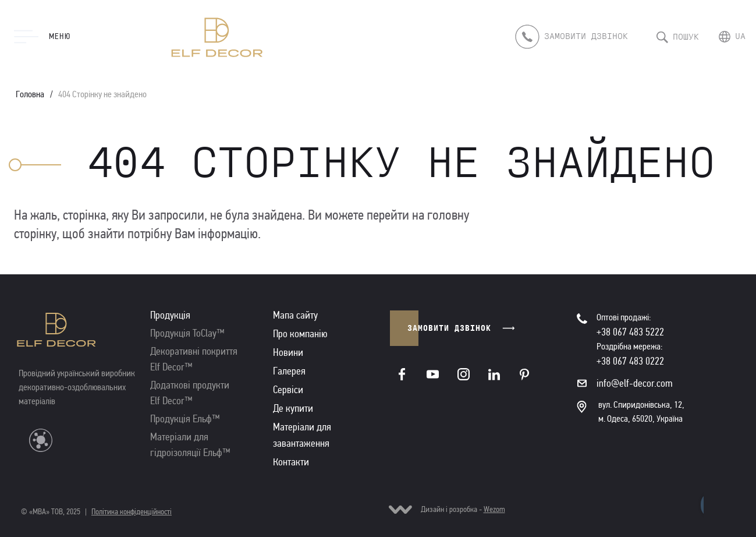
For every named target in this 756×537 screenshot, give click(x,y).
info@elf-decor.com (635, 383)
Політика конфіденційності (132, 512)
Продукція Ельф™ (185, 419)
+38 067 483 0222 (630, 361)
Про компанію (300, 334)
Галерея (289, 371)
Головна (30, 94)
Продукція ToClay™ (187, 333)
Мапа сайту (295, 315)
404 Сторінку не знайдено (102, 94)
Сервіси (288, 390)
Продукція (170, 315)
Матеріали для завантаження (302, 435)
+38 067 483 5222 (630, 332)
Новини (288, 352)
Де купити (293, 408)
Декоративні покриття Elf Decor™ (194, 359)
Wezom (494, 509)
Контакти (291, 462)
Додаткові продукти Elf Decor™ (190, 393)
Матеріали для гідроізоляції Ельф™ (190, 445)
